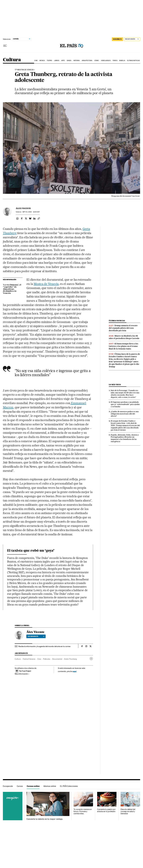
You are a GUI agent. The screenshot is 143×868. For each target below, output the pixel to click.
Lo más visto (115, 385)
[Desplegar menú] (5, 46)
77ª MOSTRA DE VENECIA (24, 70)
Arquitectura (87, 61)
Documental (57, 659)
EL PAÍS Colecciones (69, 786)
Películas (47, 659)
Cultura (12, 60)
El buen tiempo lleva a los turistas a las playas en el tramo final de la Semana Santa (124, 346)
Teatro (49, 61)
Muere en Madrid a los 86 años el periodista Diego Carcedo (124, 337)
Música (42, 61)
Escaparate (8, 786)
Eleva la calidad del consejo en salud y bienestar (128, 811)
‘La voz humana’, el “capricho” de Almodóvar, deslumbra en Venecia (12, 289)
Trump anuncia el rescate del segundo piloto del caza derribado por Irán (123, 328)
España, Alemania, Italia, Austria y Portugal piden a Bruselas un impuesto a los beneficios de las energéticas (125, 438)
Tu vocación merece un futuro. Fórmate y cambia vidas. (83, 811)
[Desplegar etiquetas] (91, 659)
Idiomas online (50, 786)
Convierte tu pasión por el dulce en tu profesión (106, 810)
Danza (69, 61)
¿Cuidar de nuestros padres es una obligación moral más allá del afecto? (125, 414)
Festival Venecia (29, 659)
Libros (57, 61)
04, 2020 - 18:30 (31, 212)
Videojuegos (106, 61)
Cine (36, 61)
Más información (22, 674)
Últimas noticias (133, 61)
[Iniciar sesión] (132, 39)
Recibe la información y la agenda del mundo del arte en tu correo (44, 646)
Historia (77, 61)
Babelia (122, 61)
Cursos (20, 786)
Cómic (97, 61)
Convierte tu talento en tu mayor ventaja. (45, 819)
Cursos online (33, 786)
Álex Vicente (23, 208)
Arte (63, 61)
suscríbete (117, 39)
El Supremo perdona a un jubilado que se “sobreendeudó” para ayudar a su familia (125, 404)
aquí (75, 671)
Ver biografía (36, 636)
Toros (115, 61)
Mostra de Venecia (46, 284)
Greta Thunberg (71, 659)
